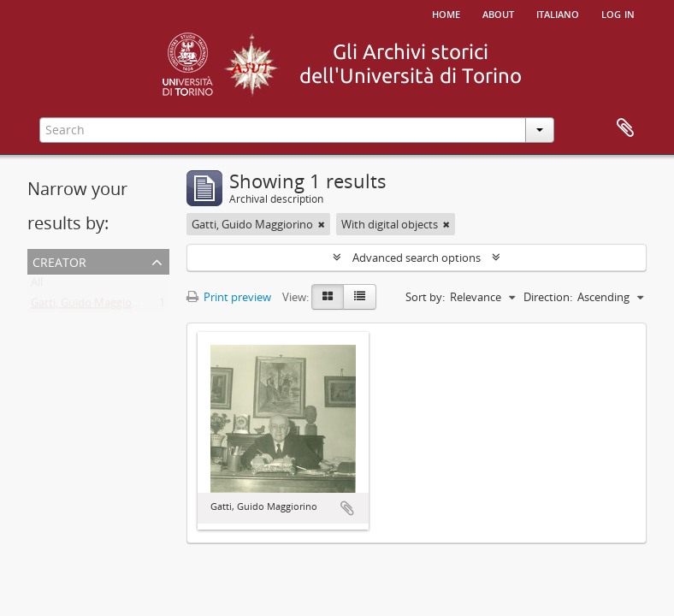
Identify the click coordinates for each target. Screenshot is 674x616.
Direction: (548, 297)
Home (446, 13)
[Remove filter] (322, 224)
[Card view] (328, 297)
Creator (59, 261)
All (37, 286)
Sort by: (425, 297)
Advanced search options (417, 258)
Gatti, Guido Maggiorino (92, 306)
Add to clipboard (347, 508)
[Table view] (360, 297)
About (498, 13)
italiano (558, 13)
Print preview (229, 297)
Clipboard (625, 128)
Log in (618, 13)
